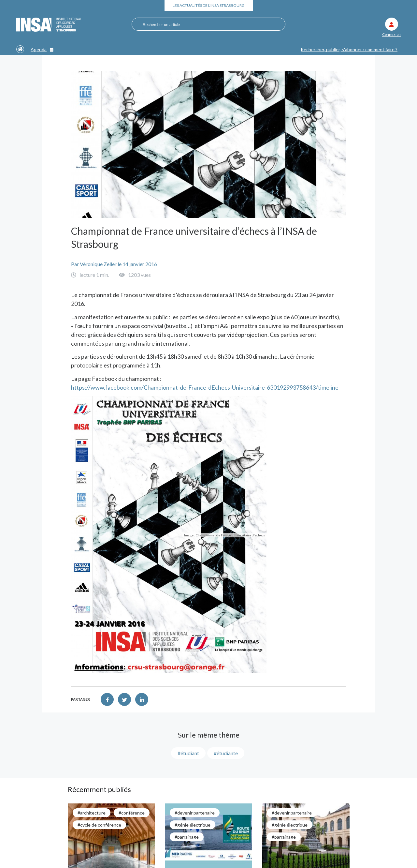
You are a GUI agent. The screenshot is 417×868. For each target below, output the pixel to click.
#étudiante (226, 753)
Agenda (42, 49)
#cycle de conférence (99, 825)
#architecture (92, 813)
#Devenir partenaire (195, 813)
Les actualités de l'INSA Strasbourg (209, 5)
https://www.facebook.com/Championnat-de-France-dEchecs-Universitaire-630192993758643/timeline (205, 387)
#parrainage (187, 837)
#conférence (132, 813)
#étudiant (188, 753)
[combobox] (205, 24)
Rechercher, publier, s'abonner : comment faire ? (349, 49)
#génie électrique (193, 825)
